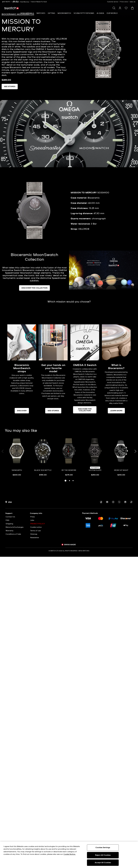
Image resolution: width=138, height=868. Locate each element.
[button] (126, 8)
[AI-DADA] (100, 13)
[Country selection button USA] (9, 502)
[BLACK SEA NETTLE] (43, 457)
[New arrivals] (27, 13)
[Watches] (41, 13)
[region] (69, 855)
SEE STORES (10, 87)
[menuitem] (27, 13)
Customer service (113, 2)
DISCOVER (22, 411)
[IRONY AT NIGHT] (121, 457)
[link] (16, 2)
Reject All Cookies (103, 855)
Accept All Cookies (103, 863)
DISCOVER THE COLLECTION (34, 288)
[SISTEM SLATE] (95, 457)
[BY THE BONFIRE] (69, 457)
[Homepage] (11, 8)
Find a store (124, 2)
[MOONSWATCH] (64, 13)
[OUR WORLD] (112, 13)
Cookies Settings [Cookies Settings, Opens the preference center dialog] (103, 848)
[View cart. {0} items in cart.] (132, 8)
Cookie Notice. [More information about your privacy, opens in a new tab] (70, 854)
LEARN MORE (116, 411)
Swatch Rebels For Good (39, 2)
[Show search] (114, 8)
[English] (133, 2)
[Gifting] (51, 13)
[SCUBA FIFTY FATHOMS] (84, 13)
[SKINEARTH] (17, 457)
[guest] (120, 8)
